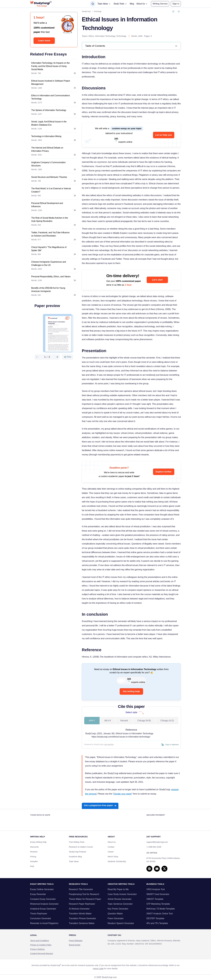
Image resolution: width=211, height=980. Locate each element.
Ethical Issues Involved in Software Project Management (51, 82)
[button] (176, 4)
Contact (111, 847)
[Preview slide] (37, 357)
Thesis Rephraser (39, 914)
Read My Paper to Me (118, 889)
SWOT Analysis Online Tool (160, 914)
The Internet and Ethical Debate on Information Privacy (47, 149)
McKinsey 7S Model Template (161, 909)
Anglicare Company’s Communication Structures (48, 164)
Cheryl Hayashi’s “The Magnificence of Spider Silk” (49, 249)
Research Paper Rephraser (82, 904)
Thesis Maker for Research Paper (85, 899)
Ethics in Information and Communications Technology (51, 97)
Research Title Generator (81, 889)
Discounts (36, 847)
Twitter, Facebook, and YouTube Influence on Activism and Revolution (50, 234)
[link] (131, 46)
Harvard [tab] (124, 721)
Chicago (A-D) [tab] (167, 721)
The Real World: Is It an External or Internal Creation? (51, 190)
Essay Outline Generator (42, 889)
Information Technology (105, 36)
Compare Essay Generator (43, 899)
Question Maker (115, 914)
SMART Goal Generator (158, 894)
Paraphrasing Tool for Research (84, 894)
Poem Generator (116, 918)
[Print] (68, 357)
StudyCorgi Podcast (77, 852)
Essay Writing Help (38, 842)
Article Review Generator (120, 899)
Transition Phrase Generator (82, 918)
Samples (34, 861)
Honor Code (98, 968)
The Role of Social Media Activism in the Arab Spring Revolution (50, 219)
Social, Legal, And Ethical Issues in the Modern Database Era (49, 123)
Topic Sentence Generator (120, 904)
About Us (112, 842)
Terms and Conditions (39, 940)
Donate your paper (123, 794)
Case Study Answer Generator (122, 894)
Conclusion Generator (41, 918)
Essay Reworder (38, 894)
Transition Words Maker (80, 914)
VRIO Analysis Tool (156, 889)
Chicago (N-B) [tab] (144, 721)
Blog (132, 4)
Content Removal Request (42, 953)
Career (111, 852)
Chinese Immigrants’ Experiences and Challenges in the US (49, 263)
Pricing (33, 857)
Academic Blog (75, 857)
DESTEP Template (155, 918)
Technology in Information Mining (46, 136)
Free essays (42, 6)
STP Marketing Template (158, 904)
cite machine (109, 744)
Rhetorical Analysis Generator (44, 904)
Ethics (91, 36)
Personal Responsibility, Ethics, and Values (51, 277)
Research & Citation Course (81, 847)
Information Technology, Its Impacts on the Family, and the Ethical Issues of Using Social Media (50, 66)
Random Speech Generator (121, 923)
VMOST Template (155, 899)
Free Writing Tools (77, 842)
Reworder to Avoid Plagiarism (44, 923)
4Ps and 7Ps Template (157, 923)
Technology (121, 36)
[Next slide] (57, 357)
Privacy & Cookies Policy (41, 945)
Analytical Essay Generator (43, 909)
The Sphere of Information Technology (49, 110)
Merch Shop (113, 857)
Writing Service (160, 4)
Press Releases (76, 940)
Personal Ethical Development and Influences (47, 205)
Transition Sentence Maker (82, 923)
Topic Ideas (74, 861)
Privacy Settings (37, 949)
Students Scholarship (117, 861)
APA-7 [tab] (92, 721)
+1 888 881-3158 (154, 847)
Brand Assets (75, 945)
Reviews (34, 852)
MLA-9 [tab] (108, 721)
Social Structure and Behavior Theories (49, 177)
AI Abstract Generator (79, 909)
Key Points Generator (118, 909)
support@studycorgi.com (157, 842)
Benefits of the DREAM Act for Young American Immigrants (48, 290)
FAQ (32, 866)
